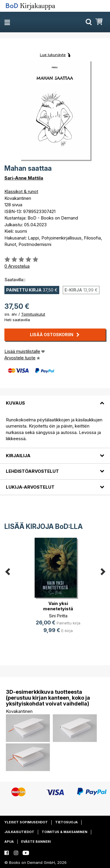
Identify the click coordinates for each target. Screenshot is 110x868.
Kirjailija (18, 456)
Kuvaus (15, 403)
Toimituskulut (33, 314)
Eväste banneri (36, 842)
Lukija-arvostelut (30, 487)
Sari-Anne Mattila (24, 178)
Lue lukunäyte (53, 55)
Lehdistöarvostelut (32, 471)
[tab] (55, 400)
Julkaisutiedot (19, 832)
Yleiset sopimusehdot (26, 822)
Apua (9, 842)
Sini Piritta (58, 616)
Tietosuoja (66, 822)
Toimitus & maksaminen (65, 832)
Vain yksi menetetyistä (58, 606)
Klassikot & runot (21, 191)
